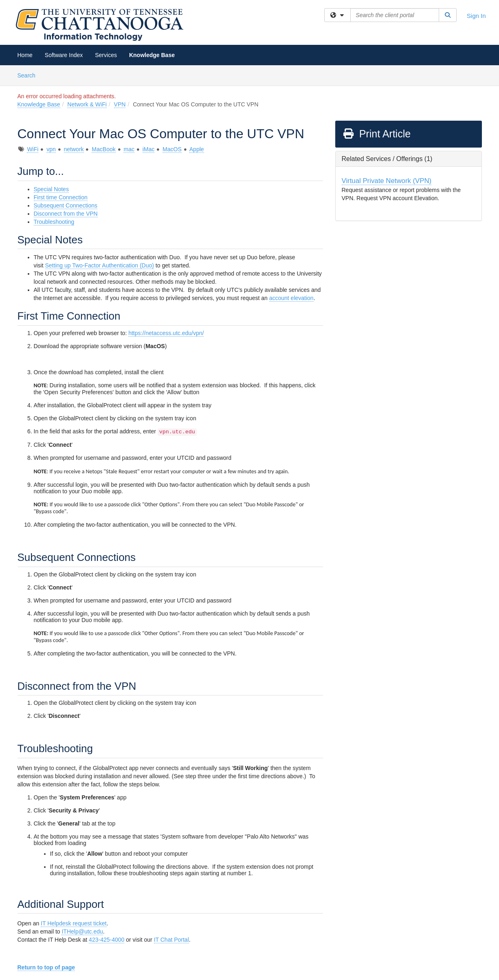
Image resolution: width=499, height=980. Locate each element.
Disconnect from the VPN (66, 214)
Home (25, 55)
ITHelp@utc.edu (82, 931)
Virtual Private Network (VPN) (387, 181)
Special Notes (51, 189)
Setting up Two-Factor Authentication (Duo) (100, 265)
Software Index (64, 55)
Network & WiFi (87, 104)
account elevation (291, 298)
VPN (120, 104)
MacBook (103, 149)
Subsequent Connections (66, 205)
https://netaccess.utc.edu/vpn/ (166, 333)
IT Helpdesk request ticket (74, 923)
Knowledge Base (152, 55)
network (74, 149)
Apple (197, 149)
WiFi (33, 149)
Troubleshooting (54, 222)
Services (106, 55)
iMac (149, 149)
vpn (51, 149)
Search (30, 75)
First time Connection (61, 197)
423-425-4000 (107, 940)
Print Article (377, 134)
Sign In (476, 16)
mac (129, 149)
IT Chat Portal (171, 940)
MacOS (172, 149)
